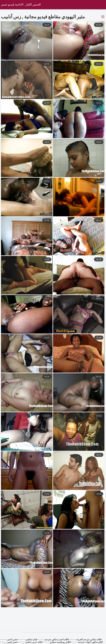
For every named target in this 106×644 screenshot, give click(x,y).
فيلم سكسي (31, 640)
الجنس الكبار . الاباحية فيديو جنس (21, 5)
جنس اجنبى (12, 642)
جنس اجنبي (12, 640)
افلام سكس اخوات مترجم (90, 642)
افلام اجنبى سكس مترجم (56, 640)
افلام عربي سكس (34, 642)
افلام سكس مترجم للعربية (89, 640)
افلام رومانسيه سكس (60, 642)
